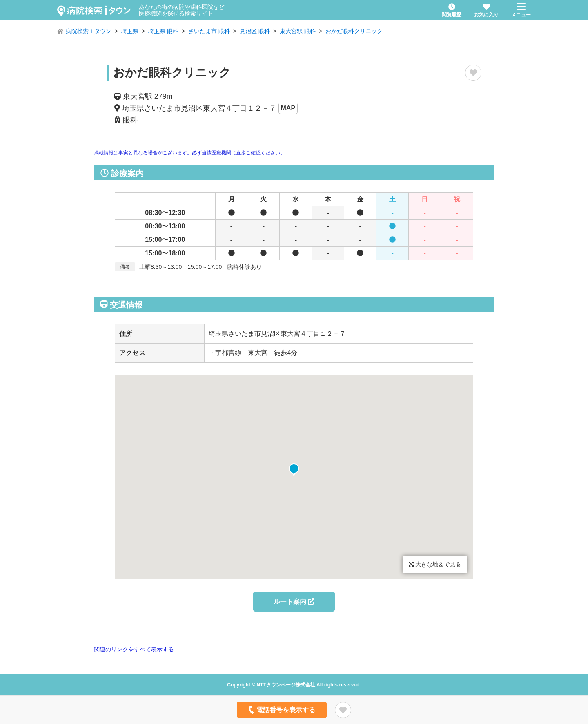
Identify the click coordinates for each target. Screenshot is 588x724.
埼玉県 (130, 31)
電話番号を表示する (281, 710)
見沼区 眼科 (255, 31)
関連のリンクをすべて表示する (134, 649)
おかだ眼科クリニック (354, 31)
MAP (288, 108)
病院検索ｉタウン (89, 31)
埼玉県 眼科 (163, 31)
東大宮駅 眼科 (298, 31)
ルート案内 (294, 602)
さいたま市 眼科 (209, 31)
